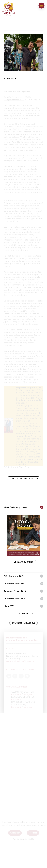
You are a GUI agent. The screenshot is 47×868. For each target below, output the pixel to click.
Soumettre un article (23, 623)
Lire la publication (24, 562)
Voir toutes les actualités (24, 478)
